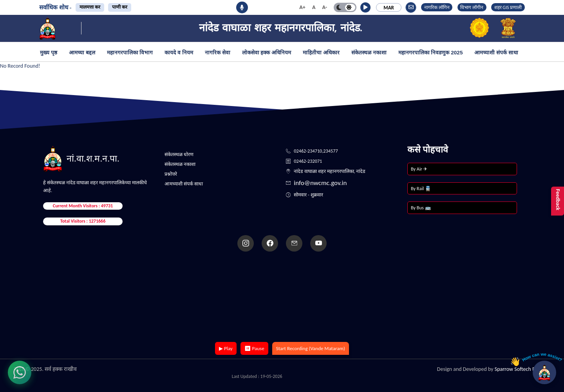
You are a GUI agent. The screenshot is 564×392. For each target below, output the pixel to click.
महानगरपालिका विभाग (130, 53)
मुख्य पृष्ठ (49, 53)
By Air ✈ (419, 169)
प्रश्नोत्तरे (171, 174)
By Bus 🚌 (421, 208)
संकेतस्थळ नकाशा (369, 53)
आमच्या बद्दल (82, 53)
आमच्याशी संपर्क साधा (496, 53)
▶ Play (226, 348)
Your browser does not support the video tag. (282, 298)
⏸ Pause (254, 348)
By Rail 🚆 (421, 188)
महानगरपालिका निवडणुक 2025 (431, 53)
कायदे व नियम (179, 53)
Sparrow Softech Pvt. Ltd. (522, 369)
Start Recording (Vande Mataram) (311, 348)
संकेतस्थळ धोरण (179, 154)
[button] (365, 7)
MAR (389, 8)
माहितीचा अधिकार (321, 53)
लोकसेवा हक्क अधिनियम (267, 53)
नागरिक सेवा (218, 53)
